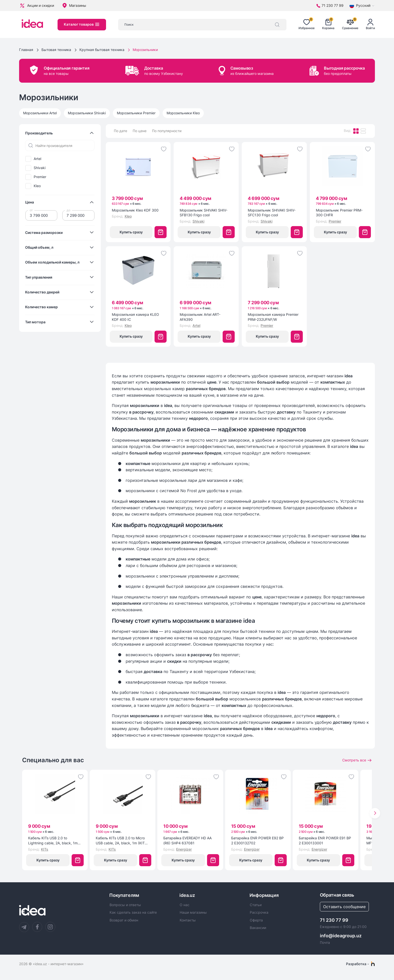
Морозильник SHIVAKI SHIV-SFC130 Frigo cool (272, 213)
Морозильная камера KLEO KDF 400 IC (135, 317)
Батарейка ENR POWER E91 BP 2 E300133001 (325, 840)
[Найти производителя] (60, 145)
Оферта (256, 920)
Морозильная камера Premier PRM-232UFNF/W (273, 317)
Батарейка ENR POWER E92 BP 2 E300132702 (257, 840)
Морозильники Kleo (183, 113)
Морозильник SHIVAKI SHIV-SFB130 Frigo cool (204, 213)
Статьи (256, 905)
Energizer (184, 849)
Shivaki (40, 168)
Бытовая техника (56, 50)
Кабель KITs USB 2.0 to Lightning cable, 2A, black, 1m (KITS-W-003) (53, 841)
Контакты (188, 920)
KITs (45, 849)
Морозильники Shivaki (87, 113)
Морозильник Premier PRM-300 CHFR (339, 213)
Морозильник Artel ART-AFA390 (200, 317)
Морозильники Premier (136, 113)
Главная (26, 50)
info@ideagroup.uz (341, 936)
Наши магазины (193, 912)
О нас (185, 905)
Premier (40, 177)
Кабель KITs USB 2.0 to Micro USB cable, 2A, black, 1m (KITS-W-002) (122, 841)
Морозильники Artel (40, 113)
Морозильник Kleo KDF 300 (135, 210)
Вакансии (258, 928)
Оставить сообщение (344, 907)
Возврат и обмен (124, 920)
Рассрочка (259, 912)
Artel (37, 159)
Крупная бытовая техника (102, 50)
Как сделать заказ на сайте (133, 912)
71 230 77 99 (334, 920)
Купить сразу (131, 232)
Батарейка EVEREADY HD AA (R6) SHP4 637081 (187, 840)
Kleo (37, 186)
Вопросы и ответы (125, 905)
